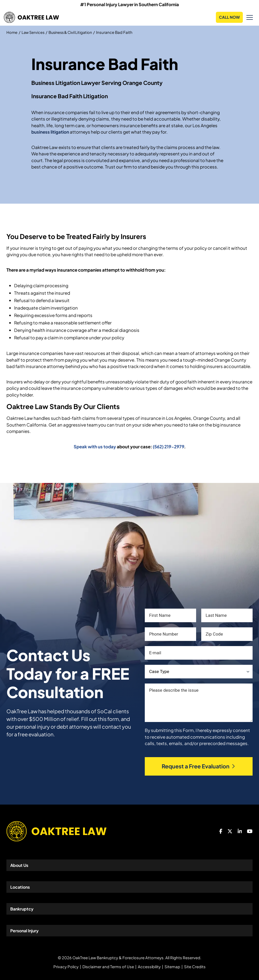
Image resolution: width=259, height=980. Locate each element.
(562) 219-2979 (168, 447)
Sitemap (172, 967)
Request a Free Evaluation (199, 766)
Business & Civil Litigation (73, 32)
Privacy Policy (66, 967)
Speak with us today (95, 447)
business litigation (50, 132)
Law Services (34, 32)
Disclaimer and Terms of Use (108, 967)
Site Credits (195, 967)
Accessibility (149, 967)
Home (12, 32)
